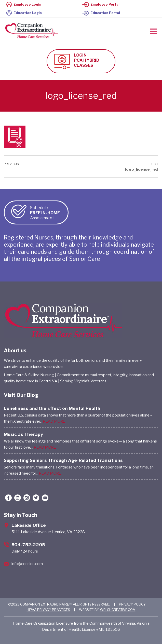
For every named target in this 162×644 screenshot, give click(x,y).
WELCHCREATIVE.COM (118, 610)
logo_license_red (142, 169)
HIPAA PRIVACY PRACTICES (48, 610)
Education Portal (101, 13)
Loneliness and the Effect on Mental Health (52, 408)
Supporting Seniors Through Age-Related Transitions (63, 460)
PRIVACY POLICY (132, 604)
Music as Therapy (23, 434)
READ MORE (54, 421)
